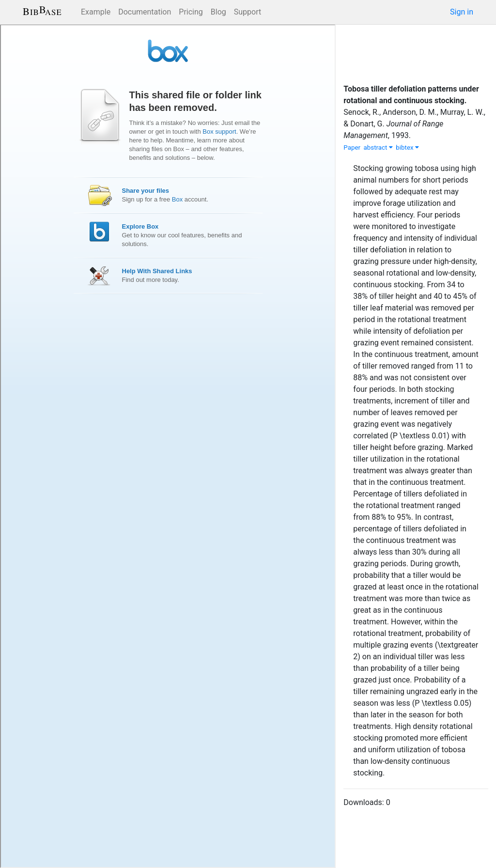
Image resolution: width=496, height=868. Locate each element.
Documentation (145, 12)
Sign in (462, 12)
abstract (378, 147)
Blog (218, 12)
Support (248, 12)
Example (96, 12)
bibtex (407, 147)
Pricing (191, 12)
